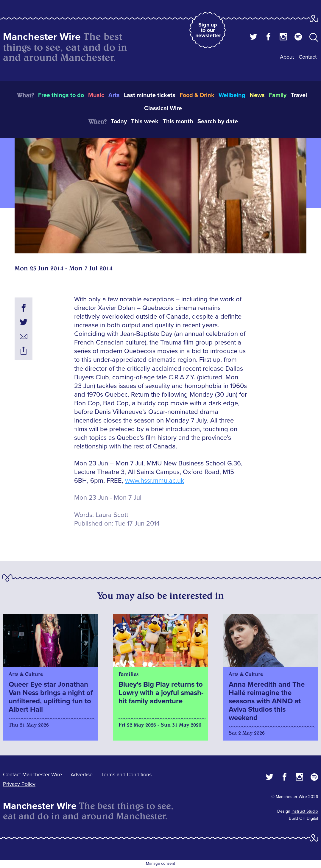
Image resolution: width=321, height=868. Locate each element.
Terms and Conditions (126, 775)
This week (145, 121)
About (287, 57)
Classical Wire (163, 108)
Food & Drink (197, 95)
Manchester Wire (42, 37)
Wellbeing (232, 95)
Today (119, 121)
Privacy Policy (19, 784)
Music (96, 95)
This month (178, 121)
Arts (114, 95)
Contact (308, 57)
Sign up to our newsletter (208, 30)
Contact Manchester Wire (32, 775)
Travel (299, 95)
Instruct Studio (305, 811)
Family (278, 95)
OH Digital (309, 818)
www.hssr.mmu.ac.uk (155, 481)
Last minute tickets (150, 95)
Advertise (82, 775)
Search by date (218, 121)
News (257, 95)
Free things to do (61, 95)
